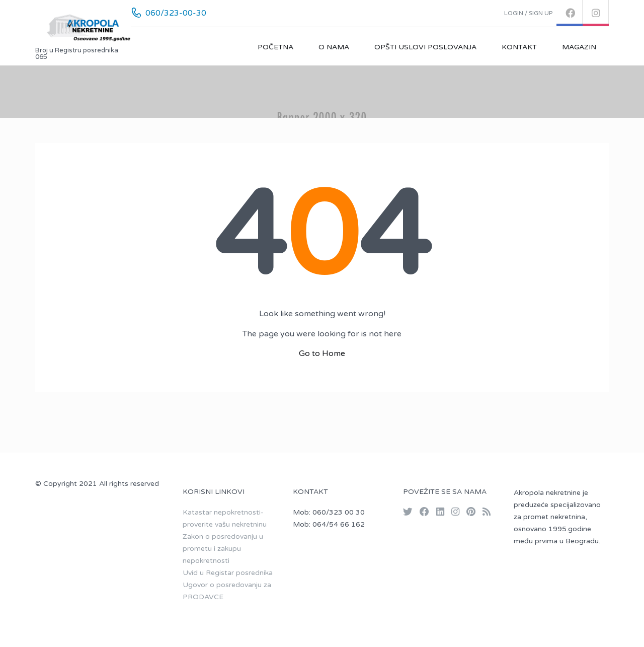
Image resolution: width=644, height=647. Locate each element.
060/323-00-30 (176, 13)
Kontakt (519, 47)
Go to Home (322, 353)
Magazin (579, 47)
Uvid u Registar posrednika (228, 573)
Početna (275, 47)
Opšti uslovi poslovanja (425, 47)
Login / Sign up (528, 13)
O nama (334, 47)
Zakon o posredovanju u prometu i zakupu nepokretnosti (223, 549)
